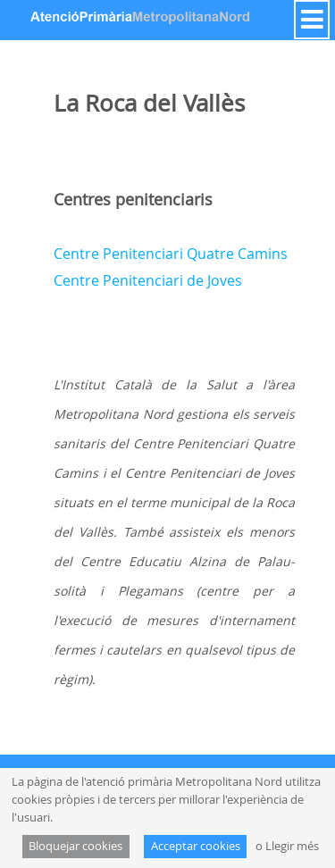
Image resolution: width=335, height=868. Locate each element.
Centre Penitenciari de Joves (148, 280)
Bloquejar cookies (75, 846)
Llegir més (292, 846)
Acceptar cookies (196, 846)
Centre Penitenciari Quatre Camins (171, 254)
